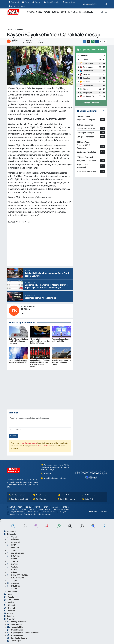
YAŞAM (12, 581)
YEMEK (12, 589)
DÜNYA (32, 509)
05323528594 (49, 474)
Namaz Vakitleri (65, 495)
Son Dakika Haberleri (67, 499)
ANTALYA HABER (14, 507)
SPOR (63, 12)
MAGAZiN (54, 507)
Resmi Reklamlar (86, 12)
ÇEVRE (12, 570)
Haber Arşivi (88, 499)
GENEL (39, 12)
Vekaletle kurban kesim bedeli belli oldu (61, 340)
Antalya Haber (69, 2)
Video (26, 2)
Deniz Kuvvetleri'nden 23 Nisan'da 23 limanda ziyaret (61, 362)
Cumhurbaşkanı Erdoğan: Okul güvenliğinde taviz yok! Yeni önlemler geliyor (40, 363)
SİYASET (13, 559)
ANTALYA (31, 12)
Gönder (13, 436)
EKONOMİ (12, 509)
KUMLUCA (14, 586)
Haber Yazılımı (94, 512)
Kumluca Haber (44, 509)
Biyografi (9, 608)
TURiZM (22, 509)
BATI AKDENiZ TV (44, 446)
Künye (8, 613)
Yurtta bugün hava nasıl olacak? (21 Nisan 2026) (18, 361)
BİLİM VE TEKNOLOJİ (18, 575)
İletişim (9, 616)
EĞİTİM (12, 564)
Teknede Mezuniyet (44, 514)
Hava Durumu (40, 495)
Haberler (11, 30)
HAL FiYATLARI (16, 553)
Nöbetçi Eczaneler (51, 2)
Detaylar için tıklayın (91, 103)
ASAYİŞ (47, 12)
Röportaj (9, 605)
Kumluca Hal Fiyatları (61, 509)
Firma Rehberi (11, 600)
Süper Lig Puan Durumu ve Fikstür (23, 633)
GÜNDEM (55, 12)
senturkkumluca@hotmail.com (55, 478)
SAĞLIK (64, 507)
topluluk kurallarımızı (29, 443)
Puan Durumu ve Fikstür (19, 499)
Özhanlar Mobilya (30, 514)
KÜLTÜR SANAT (16, 578)
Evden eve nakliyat (47, 512)
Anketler (9, 611)
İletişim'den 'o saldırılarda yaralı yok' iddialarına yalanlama (19, 341)
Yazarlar (36, 2)
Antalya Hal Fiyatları (17, 6)
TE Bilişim (26, 309)
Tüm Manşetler (40, 499)
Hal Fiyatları (73, 12)
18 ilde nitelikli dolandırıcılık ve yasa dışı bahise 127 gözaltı (40, 341)
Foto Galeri (14, 2)
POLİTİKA (13, 556)
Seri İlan (9, 602)
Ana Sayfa (10, 531)
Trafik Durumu (89, 495)
